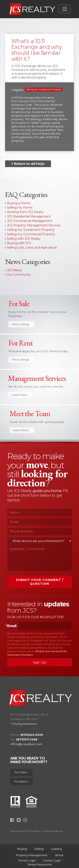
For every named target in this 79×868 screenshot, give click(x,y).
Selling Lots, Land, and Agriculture (32, 248)
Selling (39, 849)
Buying (22, 849)
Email (12, 626)
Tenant (27, 860)
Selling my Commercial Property (31, 234)
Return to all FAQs (28, 164)
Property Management (32, 855)
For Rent (21, 781)
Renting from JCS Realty (25, 212)
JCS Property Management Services (34, 225)
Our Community (19, 275)
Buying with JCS (19, 243)
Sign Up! (40, 662)
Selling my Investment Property (44, 89)
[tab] (39, 60)
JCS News (14, 270)
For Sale (21, 772)
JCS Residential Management (29, 216)
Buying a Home (19, 203)
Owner (52, 860)
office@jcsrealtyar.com (26, 744)
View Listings (21, 324)
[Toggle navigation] (65, 9)
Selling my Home (20, 208)
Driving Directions (25, 724)
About (59, 855)
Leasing (56, 849)
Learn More (20, 395)
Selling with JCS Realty (24, 239)
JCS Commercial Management (30, 221)
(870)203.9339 (32, 735)
